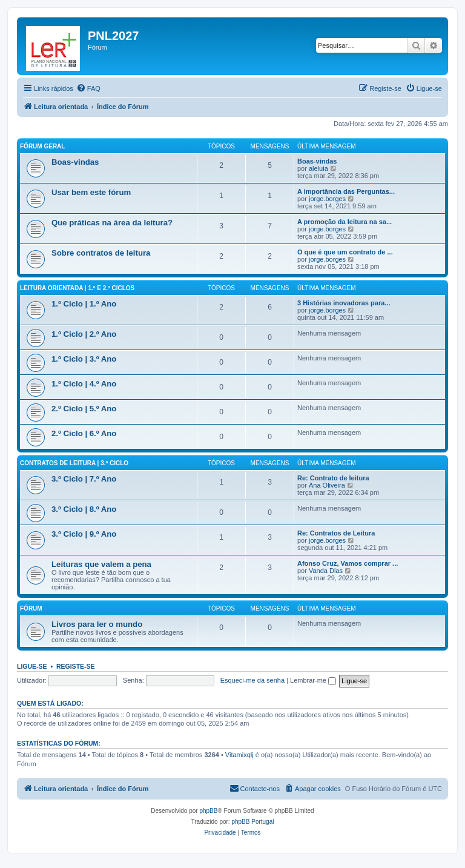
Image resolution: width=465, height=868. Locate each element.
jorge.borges (327, 199)
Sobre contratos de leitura (101, 253)
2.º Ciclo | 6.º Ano (84, 433)
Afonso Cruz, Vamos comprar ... (348, 563)
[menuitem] (88, 88)
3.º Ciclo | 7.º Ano (84, 479)
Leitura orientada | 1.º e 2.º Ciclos (77, 288)
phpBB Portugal (252, 822)
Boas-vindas (75, 162)
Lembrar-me (313, 680)
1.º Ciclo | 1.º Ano (84, 304)
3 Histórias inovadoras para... (344, 303)
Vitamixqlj (239, 755)
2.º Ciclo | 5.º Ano (84, 409)
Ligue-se (32, 666)
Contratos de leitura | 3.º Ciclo (74, 463)
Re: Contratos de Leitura (336, 533)
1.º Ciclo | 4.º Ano (84, 384)
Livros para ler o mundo (97, 624)
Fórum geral (42, 146)
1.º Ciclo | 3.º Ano (84, 359)
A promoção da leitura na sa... (345, 222)
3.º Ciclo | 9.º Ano (84, 534)
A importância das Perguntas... (346, 191)
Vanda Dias (326, 571)
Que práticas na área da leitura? (112, 223)
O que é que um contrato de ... (345, 252)
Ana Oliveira (327, 485)
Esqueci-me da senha (252, 680)
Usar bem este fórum (91, 192)
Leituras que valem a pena (101, 564)
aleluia (318, 168)
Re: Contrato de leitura (333, 478)
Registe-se (76, 666)
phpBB (208, 811)
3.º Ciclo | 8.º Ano (84, 509)
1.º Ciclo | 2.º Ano (84, 334)
